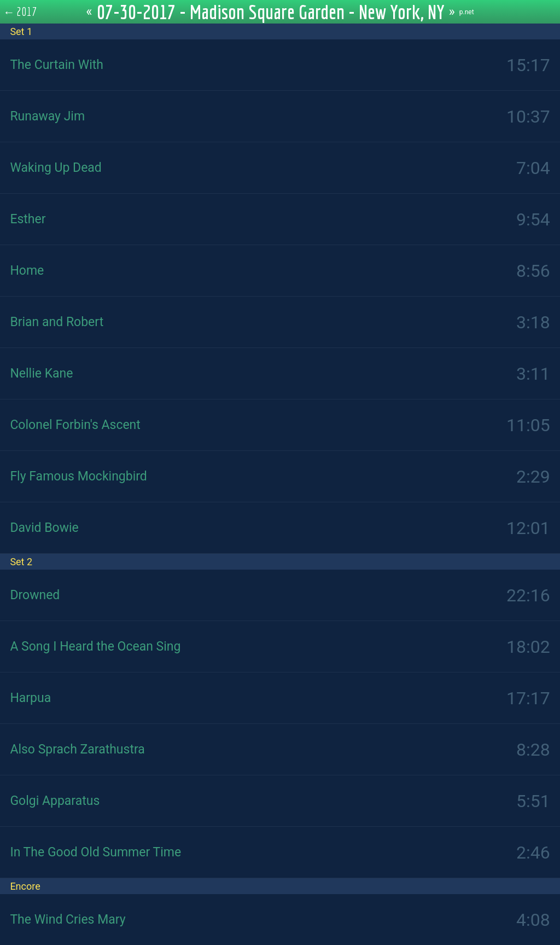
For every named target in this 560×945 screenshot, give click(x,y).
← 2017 (20, 11)
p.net (467, 12)
